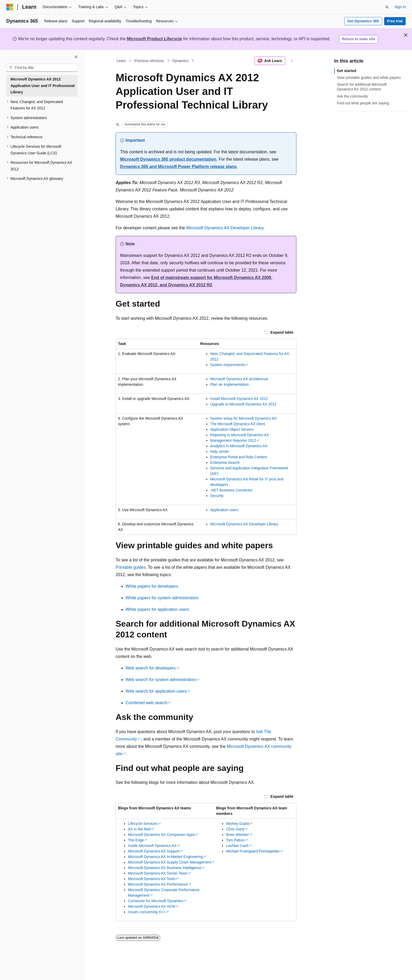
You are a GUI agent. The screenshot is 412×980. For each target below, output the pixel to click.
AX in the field (139, 829)
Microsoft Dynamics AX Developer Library (225, 228)
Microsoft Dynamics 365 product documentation (168, 159)
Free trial (395, 21)
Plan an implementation (229, 384)
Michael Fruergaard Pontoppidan (253, 851)
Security (217, 496)
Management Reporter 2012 (233, 440)
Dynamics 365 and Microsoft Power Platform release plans (178, 167)
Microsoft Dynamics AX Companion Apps (161, 835)
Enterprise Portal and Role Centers (239, 457)
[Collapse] (76, 57)
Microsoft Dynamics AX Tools (152, 879)
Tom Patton (235, 840)
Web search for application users (156, 691)
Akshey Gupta (238, 824)
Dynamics (180, 61)
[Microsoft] (10, 7)
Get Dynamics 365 (363, 21)
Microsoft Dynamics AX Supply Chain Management (170, 862)
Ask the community (352, 96)
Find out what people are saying (363, 103)
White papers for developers (152, 586)
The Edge (136, 840)
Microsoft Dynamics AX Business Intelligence (165, 868)
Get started (347, 71)
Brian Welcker (237, 835)
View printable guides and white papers (369, 78)
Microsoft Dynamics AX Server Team (158, 873)
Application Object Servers (232, 429)
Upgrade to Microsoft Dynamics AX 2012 (243, 404)
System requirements (228, 365)
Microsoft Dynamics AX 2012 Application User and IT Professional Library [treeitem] (43, 86)
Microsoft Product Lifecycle (154, 39)
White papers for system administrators (162, 598)
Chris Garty (235, 829)
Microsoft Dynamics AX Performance (158, 884)
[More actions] (292, 61)
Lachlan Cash (237, 846)
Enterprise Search (225, 463)
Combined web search (146, 703)
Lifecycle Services (143, 824)
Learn (121, 61)
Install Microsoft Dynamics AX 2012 (239, 399)
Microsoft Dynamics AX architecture (239, 379)
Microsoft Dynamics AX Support (154, 851)
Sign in (400, 7)
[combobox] (42, 68)
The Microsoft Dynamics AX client (238, 424)
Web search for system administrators (161, 680)
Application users (224, 510)
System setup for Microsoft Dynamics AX (243, 418)
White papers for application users (157, 609)
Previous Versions (149, 61)
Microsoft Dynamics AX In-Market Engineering (166, 857)
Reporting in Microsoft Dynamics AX (240, 435)
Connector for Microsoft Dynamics (156, 901)
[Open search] (387, 7)
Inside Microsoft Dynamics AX (152, 846)
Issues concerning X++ (147, 912)
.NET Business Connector (231, 490)
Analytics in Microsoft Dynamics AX (239, 446)
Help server (220, 451)
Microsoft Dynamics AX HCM (152, 906)
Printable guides (131, 567)
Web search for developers (151, 668)
